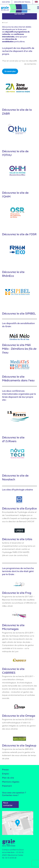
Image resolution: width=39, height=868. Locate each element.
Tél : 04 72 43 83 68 (9, 858)
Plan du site (8, 778)
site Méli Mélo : (19, 349)
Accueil (5, 23)
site (22, 152)
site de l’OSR (28, 235)
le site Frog (24, 593)
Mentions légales (11, 782)
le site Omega (26, 716)
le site (21, 539)
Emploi (6, 774)
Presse (5, 770)
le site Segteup (26, 746)
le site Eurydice (27, 509)
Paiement (7, 786)
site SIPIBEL (28, 314)
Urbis (28, 539)
